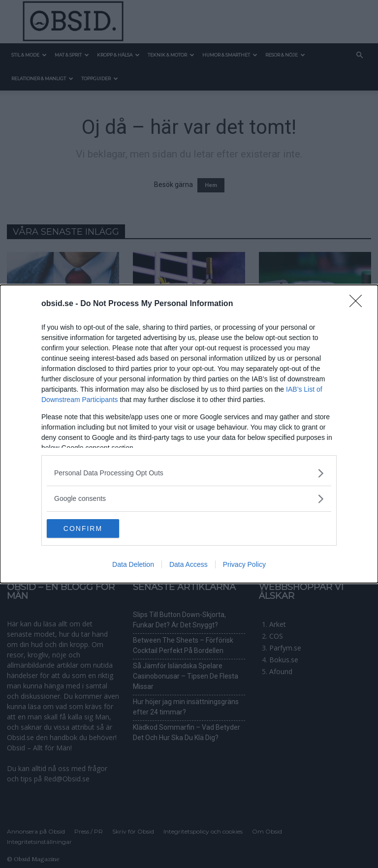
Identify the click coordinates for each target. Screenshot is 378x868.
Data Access (189, 565)
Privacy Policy (244, 565)
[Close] (359, 304)
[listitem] (189, 473)
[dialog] (189, 434)
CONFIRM (93, 528)
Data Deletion (133, 565)
